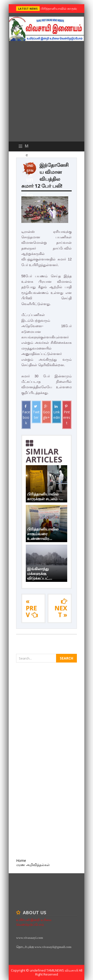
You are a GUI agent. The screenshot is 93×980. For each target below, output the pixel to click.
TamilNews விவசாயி (63, 970)
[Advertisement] (46, 92)
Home (21, 860)
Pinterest (67, 415)
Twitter (36, 412)
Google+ (46, 412)
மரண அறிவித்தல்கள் (33, 865)
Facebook (26, 415)
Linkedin (57, 412)
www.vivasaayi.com (30, 938)
